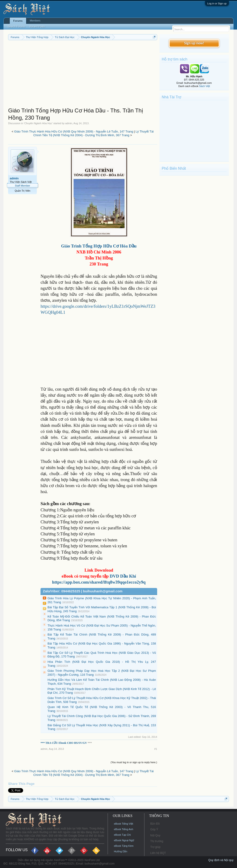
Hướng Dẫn (120, 851)
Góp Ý (154, 829)
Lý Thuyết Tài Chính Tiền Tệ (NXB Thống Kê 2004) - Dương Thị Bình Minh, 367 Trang (94, 133)
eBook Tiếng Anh (123, 829)
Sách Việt (204, 86)
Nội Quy (155, 835)
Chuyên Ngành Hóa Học (38, 123)
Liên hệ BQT (158, 853)
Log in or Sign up (217, 3)
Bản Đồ (155, 824)
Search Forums (16, 27)
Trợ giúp (155, 847)
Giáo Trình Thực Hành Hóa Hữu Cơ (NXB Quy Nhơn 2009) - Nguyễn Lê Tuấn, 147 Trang (74, 131)
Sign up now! (194, 43)
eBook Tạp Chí (122, 835)
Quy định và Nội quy (221, 860)
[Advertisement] (83, 75)
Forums (18, 21)
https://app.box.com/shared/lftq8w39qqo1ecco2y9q (99, 582)
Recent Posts (37, 27)
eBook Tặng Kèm (124, 846)
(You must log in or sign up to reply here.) (134, 762)
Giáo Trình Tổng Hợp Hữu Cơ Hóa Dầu (99, 246)
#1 (156, 749)
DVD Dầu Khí (122, 576)
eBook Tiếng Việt (123, 824)
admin (69, 123)
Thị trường (157, 841)
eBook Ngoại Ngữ (124, 840)
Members (35, 21)
